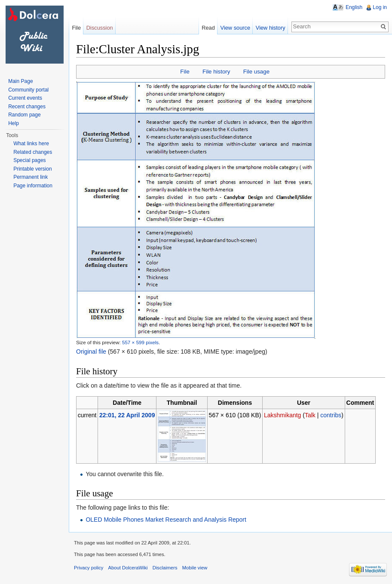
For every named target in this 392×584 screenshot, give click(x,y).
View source (235, 28)
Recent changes (27, 107)
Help (14, 123)
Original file (91, 352)
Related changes (33, 152)
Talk (310, 415)
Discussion (100, 28)
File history (216, 72)
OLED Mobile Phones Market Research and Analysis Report (166, 520)
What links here (31, 144)
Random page (24, 115)
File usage (256, 72)
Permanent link (31, 177)
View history (271, 28)
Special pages (29, 160)
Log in (380, 7)
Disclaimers (165, 568)
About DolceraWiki (128, 568)
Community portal (28, 90)
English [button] (354, 7)
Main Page (20, 81)
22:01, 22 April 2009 (127, 415)
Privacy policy (89, 568)
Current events (25, 98)
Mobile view (195, 568)
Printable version (32, 169)
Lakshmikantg (282, 415)
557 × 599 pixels (140, 342)
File (185, 72)
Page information (33, 186)
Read (208, 28)
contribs (331, 415)
